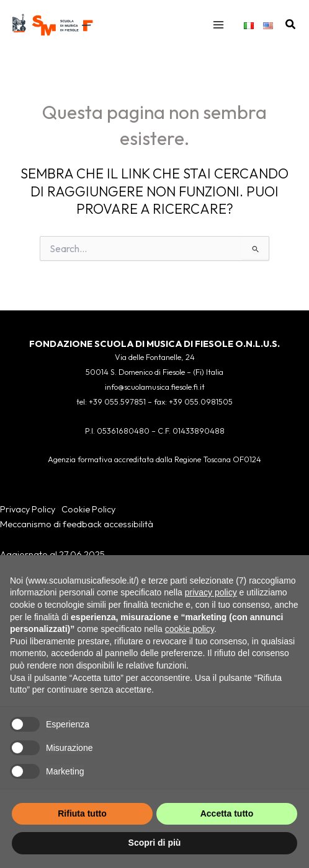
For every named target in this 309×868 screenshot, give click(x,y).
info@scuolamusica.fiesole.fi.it (155, 387)
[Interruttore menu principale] (218, 25)
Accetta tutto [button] (227, 813)
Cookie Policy (88, 509)
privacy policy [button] (211, 592)
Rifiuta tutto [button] (82, 813)
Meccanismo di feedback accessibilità (77, 524)
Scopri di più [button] (155, 843)
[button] (291, 25)
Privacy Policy (28, 509)
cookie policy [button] (190, 629)
